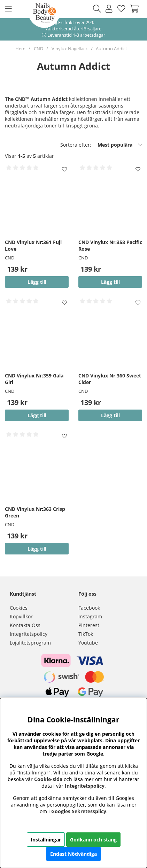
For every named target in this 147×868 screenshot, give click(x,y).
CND (38, 49)
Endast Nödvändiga (73, 854)
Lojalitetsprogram (30, 643)
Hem (20, 49)
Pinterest (89, 625)
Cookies (19, 608)
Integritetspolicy (29, 634)
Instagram (90, 616)
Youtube (88, 643)
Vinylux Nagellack (70, 49)
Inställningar (46, 840)
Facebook (89, 608)
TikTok (86, 634)
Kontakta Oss (25, 625)
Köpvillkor (21, 616)
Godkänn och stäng (93, 840)
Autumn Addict (111, 49)
